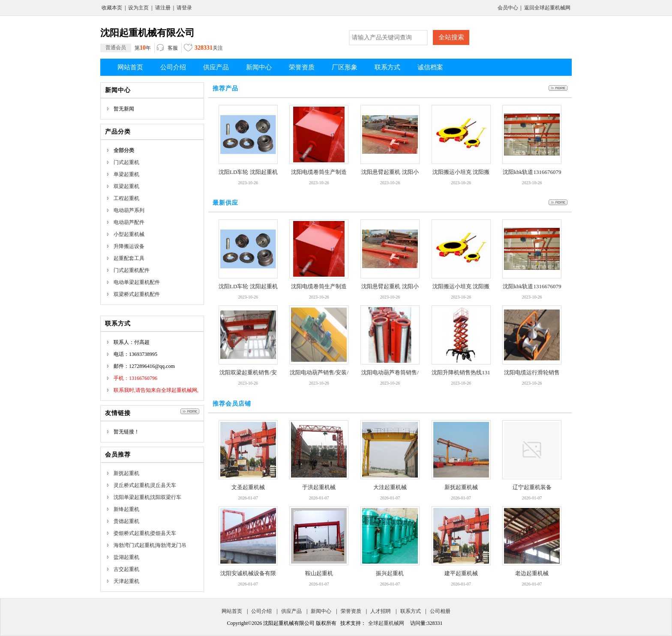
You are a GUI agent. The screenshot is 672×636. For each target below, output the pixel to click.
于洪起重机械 (319, 487)
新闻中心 (321, 611)
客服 (167, 48)
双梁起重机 (126, 186)
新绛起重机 (126, 509)
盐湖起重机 (126, 557)
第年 (126, 48)
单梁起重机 (126, 174)
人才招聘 (381, 611)
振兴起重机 (390, 573)
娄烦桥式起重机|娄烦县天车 (145, 533)
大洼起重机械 (390, 487)
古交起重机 (126, 569)
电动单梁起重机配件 (137, 282)
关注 (203, 49)
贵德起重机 (126, 521)
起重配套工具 (129, 258)
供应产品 (291, 611)
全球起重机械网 (386, 623)
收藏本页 (112, 8)
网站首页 (232, 611)
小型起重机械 (129, 234)
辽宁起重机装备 (532, 487)
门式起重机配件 (132, 270)
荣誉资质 (351, 611)
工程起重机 (126, 198)
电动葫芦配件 (129, 222)
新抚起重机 (126, 473)
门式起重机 (126, 162)
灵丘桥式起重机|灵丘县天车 (145, 485)
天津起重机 (126, 581)
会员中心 (508, 8)
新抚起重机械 (461, 487)
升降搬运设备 (129, 246)
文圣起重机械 (248, 487)
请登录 (184, 8)
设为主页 (138, 8)
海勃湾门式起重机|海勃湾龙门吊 (150, 545)
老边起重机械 (532, 573)
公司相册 (440, 611)
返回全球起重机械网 (547, 8)
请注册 (163, 8)
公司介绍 (261, 611)
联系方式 (411, 611)
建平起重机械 (461, 573)
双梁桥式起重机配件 (137, 294)
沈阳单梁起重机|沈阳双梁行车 (147, 497)
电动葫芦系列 (129, 210)
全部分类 (124, 150)
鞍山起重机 (319, 573)
